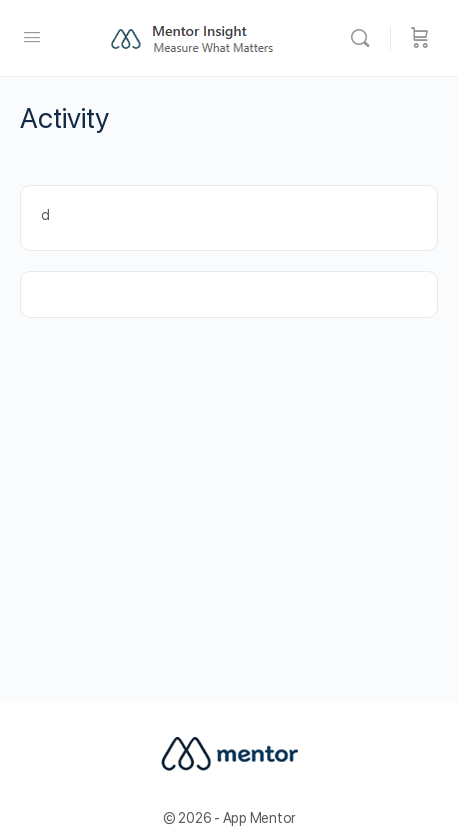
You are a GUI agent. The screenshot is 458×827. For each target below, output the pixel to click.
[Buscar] (365, 38)
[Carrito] (420, 38)
